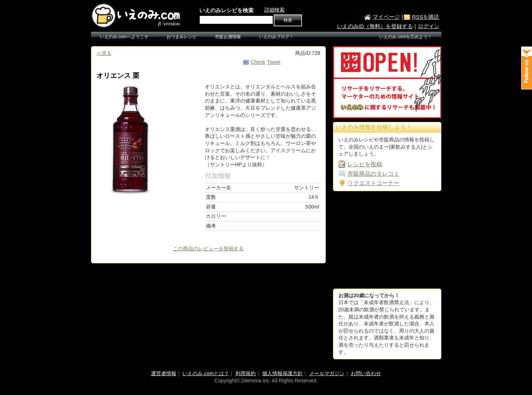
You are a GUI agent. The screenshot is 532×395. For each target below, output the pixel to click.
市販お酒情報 (228, 37)
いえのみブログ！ (276, 37)
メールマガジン (327, 373)
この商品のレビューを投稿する (208, 249)
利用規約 (246, 373)
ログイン (429, 26)
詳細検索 (274, 10)
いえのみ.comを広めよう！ (406, 37)
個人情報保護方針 (282, 373)
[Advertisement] (387, 240)
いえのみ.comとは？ (206, 373)
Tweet (274, 62)
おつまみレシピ (182, 37)
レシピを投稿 (365, 164)
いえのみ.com (136, 16)
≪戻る (104, 53)
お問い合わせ (366, 373)
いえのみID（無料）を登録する (375, 26)
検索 (288, 20)
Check (258, 62)
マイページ (386, 17)
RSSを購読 (426, 17)
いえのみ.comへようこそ (124, 37)
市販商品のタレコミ (373, 174)
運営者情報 (164, 373)
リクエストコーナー (373, 183)
